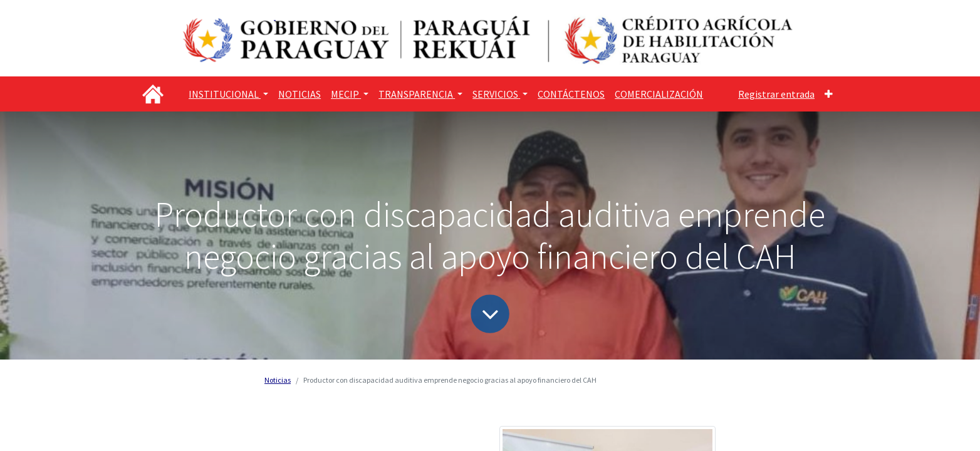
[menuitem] (300, 94)
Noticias (278, 380)
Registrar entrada (776, 94)
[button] (829, 94)
